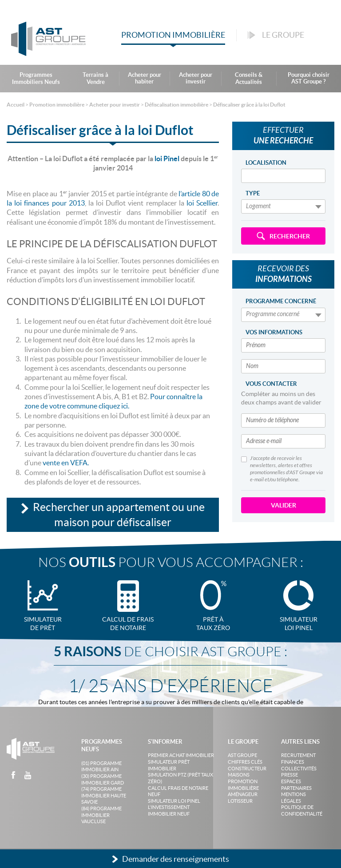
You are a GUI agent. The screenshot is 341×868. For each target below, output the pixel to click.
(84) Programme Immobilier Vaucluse (101, 815)
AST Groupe (242, 755)
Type (253, 193)
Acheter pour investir (196, 78)
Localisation (266, 163)
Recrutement (298, 755)
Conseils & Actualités (249, 78)
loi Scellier (202, 203)
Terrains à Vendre (95, 78)
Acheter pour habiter (145, 78)
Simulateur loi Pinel (174, 801)
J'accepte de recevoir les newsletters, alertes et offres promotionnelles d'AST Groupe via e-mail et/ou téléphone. (282, 469)
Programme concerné (281, 301)
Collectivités (299, 769)
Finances (293, 762)
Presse (289, 775)
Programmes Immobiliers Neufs (36, 78)
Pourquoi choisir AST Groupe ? (309, 78)
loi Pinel (167, 159)
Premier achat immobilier (181, 755)
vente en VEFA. (66, 463)
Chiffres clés (245, 762)
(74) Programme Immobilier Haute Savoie (104, 795)
